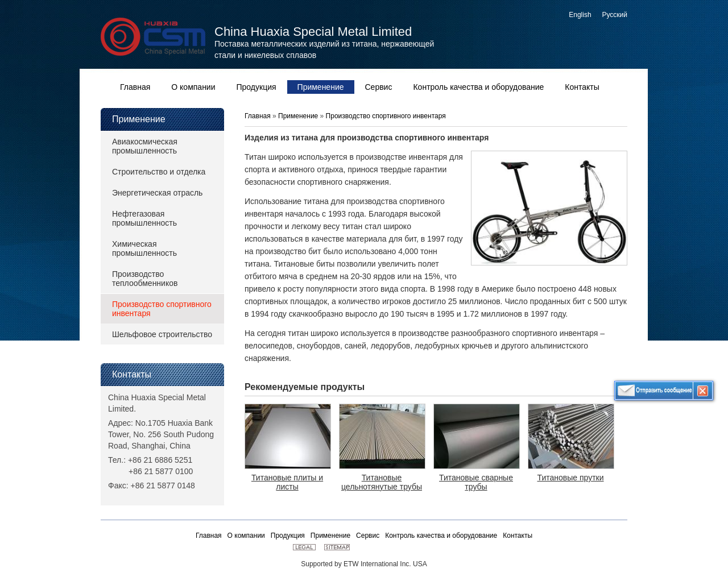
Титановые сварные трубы (476, 482)
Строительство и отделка (159, 172)
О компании (246, 536)
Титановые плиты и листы (287, 482)
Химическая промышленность (144, 248)
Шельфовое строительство (162, 334)
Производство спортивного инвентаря (162, 309)
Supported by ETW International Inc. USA (364, 564)
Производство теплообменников (145, 279)
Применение (139, 119)
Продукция (288, 536)
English (580, 15)
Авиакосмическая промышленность (145, 146)
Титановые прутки (570, 478)
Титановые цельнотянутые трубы (382, 482)
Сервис (368, 536)
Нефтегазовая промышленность (144, 218)
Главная (258, 116)
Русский (615, 15)
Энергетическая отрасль (157, 193)
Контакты (132, 374)
